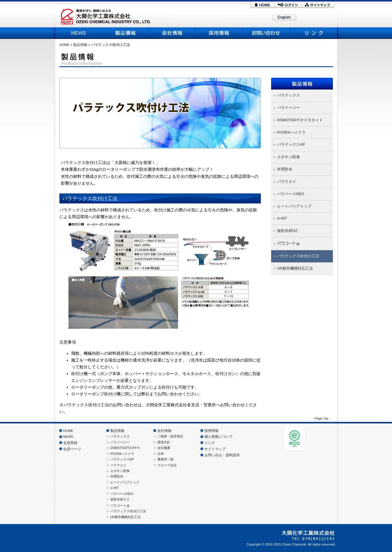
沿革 (161, 454)
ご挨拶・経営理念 (170, 436)
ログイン (288, 5)
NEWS (79, 33)
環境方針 (164, 442)
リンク (313, 33)
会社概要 (172, 33)
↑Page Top (321, 418)
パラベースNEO (122, 494)
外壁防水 (117, 476)
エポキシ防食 (120, 471)
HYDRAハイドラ (122, 454)
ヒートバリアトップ (125, 482)
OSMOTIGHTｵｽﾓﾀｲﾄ (125, 448)
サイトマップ (318, 5)
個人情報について (218, 437)
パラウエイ (118, 465)
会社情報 (164, 431)
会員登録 (70, 443)
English (284, 18)
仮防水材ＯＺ (120, 499)
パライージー (120, 442)
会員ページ (72, 449)
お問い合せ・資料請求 (222, 455)
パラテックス (120, 436)
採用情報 (219, 33)
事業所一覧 (165, 459)
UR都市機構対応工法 (126, 517)
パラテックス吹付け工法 (128, 511)
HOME (262, 5)
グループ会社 (167, 465)
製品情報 (125, 33)
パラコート (120, 505)
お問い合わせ (266, 33)
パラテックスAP (122, 459)
